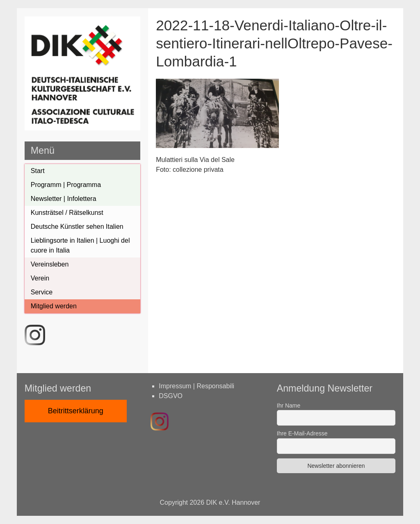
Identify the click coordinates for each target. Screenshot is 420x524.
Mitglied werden (54, 306)
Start (38, 171)
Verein (40, 278)
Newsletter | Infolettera (64, 199)
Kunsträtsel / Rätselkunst (67, 213)
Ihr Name (289, 406)
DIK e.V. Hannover (233, 502)
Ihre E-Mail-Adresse (302, 433)
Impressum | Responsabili (196, 386)
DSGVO (171, 396)
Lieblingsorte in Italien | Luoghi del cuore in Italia (80, 245)
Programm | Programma (66, 185)
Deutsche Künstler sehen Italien (77, 227)
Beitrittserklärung (76, 411)
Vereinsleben (50, 264)
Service (42, 292)
